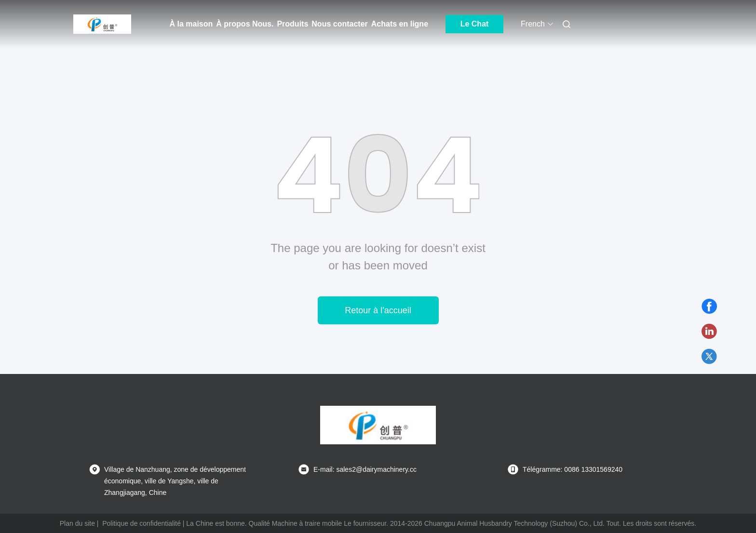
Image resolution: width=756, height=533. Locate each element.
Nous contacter (339, 24)
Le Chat (475, 24)
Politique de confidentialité (142, 523)
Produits (292, 24)
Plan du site (77, 523)
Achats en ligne (400, 24)
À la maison (191, 24)
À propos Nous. (245, 24)
